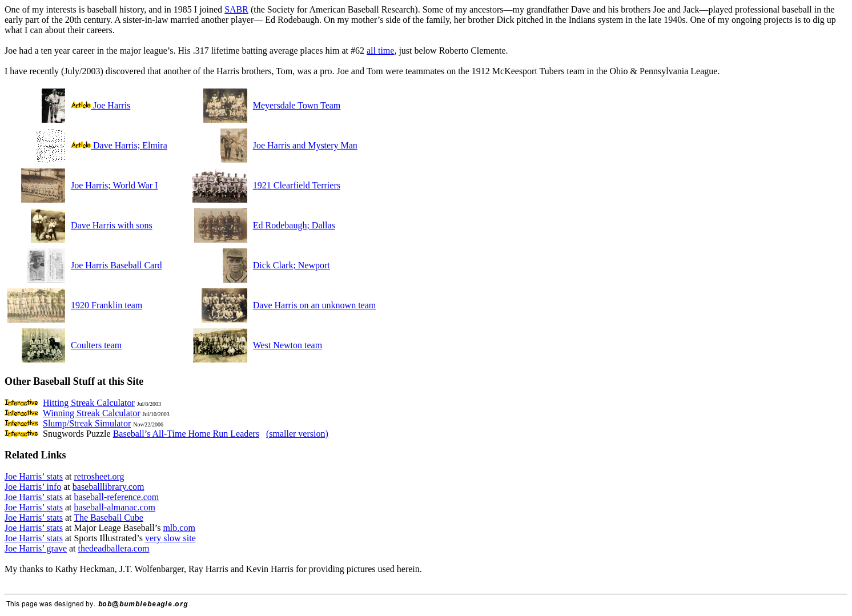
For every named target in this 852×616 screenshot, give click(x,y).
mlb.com (179, 528)
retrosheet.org (99, 476)
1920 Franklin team (107, 305)
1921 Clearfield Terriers (297, 185)
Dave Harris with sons (112, 225)
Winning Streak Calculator (92, 413)
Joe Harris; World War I (114, 185)
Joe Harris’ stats (34, 476)
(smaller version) (297, 434)
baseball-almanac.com (114, 507)
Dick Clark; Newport (292, 265)
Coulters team (96, 345)
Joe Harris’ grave (36, 548)
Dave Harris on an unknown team (315, 305)
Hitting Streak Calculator (89, 403)
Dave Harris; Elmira (119, 145)
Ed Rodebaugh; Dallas (294, 225)
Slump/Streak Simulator (87, 423)
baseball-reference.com (116, 497)
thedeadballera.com (114, 548)
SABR (236, 9)
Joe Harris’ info (33, 487)
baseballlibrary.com (108, 487)
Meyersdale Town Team (297, 105)
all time (380, 51)
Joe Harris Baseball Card (116, 265)
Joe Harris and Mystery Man (305, 145)
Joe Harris (101, 105)
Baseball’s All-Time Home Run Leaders (186, 434)
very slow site (170, 538)
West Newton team (288, 345)
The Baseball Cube (108, 518)
